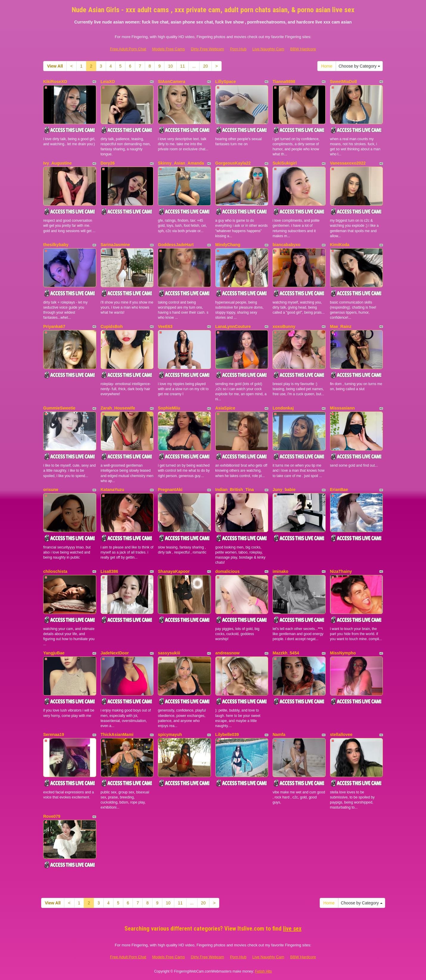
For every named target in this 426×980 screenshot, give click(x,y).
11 (183, 66)
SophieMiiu (169, 408)
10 (170, 66)
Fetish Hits (263, 971)
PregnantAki (170, 490)
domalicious (228, 571)
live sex (292, 929)
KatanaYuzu (112, 490)
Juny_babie (284, 490)
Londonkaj (283, 408)
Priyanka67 (54, 326)
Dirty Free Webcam (207, 49)
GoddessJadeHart (176, 245)
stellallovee (341, 734)
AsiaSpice (225, 408)
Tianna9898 (284, 82)
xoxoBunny (284, 326)
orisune (51, 490)
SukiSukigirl (285, 163)
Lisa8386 (109, 571)
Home (327, 66)
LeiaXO (108, 82)
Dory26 (108, 163)
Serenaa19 (54, 734)
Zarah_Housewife (118, 408)
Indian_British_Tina (235, 490)
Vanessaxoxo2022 (348, 163)
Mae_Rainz (341, 326)
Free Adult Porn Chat (128, 49)
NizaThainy (341, 571)
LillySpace (226, 82)
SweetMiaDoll (343, 82)
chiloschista (55, 571)
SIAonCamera (172, 82)
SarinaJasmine (115, 245)
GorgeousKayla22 (233, 163)
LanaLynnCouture (233, 326)
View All (55, 66)
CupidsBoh (112, 326)
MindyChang (228, 245)
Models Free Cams (169, 49)
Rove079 (52, 816)
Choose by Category (359, 66)
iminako (280, 571)
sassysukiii (169, 653)
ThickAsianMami (117, 734)
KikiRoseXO (55, 82)
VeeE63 (165, 326)
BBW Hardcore (303, 49)
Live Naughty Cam (268, 49)
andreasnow (228, 653)
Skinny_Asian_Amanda (181, 163)
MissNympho (343, 653)
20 (206, 66)
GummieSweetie (59, 408)
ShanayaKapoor (174, 571)
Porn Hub (238, 49)
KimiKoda (340, 245)
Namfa (279, 734)
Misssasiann (342, 408)
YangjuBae (54, 653)
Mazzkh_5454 (286, 653)
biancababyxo (286, 245)
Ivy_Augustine (57, 163)
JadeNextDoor (115, 653)
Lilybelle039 (227, 734)
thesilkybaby (56, 245)
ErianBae (339, 490)
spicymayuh (170, 734)
